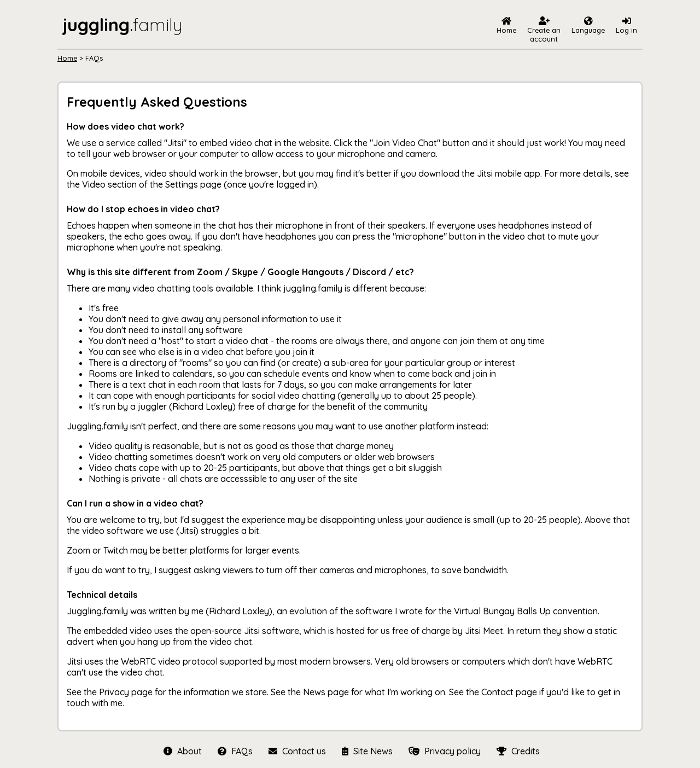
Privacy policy (444, 751)
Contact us (297, 751)
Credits (517, 751)
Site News (367, 751)
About (182, 751)
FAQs (235, 751)
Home (67, 58)
